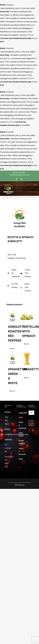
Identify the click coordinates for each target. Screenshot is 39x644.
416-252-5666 (7, 422)
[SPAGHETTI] (27, 361)
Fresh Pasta (21, 260)
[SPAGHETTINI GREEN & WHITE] (12, 361)
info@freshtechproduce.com (20, 177)
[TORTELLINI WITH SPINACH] (27, 318)
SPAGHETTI (30, 371)
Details (13, 350)
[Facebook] (29, 432)
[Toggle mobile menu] (35, 186)
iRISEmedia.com (19, 487)
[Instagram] (33, 432)
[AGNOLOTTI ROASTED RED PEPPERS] (12, 318)
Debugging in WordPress (14, 117)
